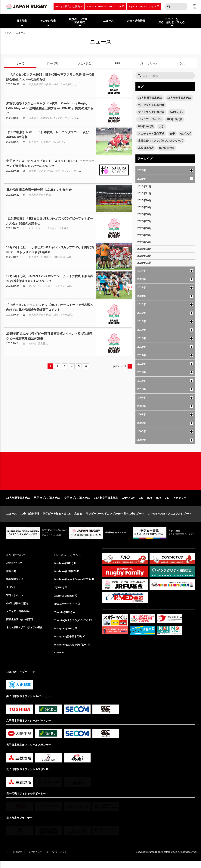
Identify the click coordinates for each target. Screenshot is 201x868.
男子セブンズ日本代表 (151, 105)
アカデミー (180, 503)
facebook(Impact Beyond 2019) (74, 585)
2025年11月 (144, 193)
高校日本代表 (146, 148)
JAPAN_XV (176, 112)
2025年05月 (144, 235)
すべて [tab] (20, 63)
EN (194, 8)
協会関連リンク (15, 585)
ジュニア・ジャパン (150, 119)
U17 (167, 503)
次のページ (119, 366)
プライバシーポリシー (62, 859)
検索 (169, 7)
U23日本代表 (175, 119)
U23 (141, 503)
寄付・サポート (15, 601)
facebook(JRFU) (64, 568)
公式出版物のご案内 (18, 610)
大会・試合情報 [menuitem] (136, 21)
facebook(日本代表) (66, 577)
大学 (161, 126)
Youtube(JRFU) (64, 618)
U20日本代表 (146, 126)
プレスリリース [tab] (149, 63)
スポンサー (13, 593)
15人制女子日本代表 (179, 98)
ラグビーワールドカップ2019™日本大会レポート (115, 519)
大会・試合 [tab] (85, 63)
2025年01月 (144, 263)
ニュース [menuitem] (108, 21)
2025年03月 (144, 249)
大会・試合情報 (30, 519)
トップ (8, 33)
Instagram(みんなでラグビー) (72, 651)
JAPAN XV (128, 503)
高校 (158, 503)
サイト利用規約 (15, 859)
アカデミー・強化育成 (151, 134)
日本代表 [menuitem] (22, 21)
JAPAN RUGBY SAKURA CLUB (104, 6)
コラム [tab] (181, 63)
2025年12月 (144, 186)
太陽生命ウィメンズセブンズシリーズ (160, 141)
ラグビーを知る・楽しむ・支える (62, 519)
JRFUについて (15, 568)
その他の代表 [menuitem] (48, 21)
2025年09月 (144, 207)
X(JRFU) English (65, 601)
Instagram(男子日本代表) (69, 643)
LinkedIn (60, 659)
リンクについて (37, 859)
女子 (172, 134)
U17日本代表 (167, 148)
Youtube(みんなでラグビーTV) (73, 626)
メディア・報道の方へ (19, 618)
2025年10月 (144, 200)
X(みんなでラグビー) (67, 610)
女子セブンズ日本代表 (151, 112)
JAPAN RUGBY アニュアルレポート (170, 519)
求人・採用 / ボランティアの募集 (26, 635)
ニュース (11, 519)
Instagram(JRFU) (65, 635)
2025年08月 (144, 214)
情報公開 (11, 577)
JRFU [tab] (116, 63)
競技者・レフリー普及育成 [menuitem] (79, 21)
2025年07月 (144, 221)
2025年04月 (144, 242)
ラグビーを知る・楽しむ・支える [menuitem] (172, 21)
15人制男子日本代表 (150, 98)
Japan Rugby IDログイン (142, 6)
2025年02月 (144, 256)
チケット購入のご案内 (68, 6)
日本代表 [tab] (52, 63)
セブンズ (185, 134)
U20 (150, 503)
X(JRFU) (59, 593)
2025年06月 (144, 228)
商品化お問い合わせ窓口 (21, 626)
